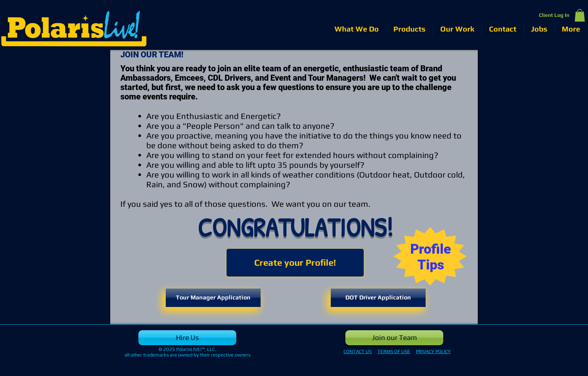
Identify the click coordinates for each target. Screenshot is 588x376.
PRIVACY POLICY (433, 351)
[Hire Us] (187, 338)
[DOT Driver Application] (378, 298)
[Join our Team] (394, 338)
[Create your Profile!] (295, 263)
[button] (580, 15)
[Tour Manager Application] (213, 298)
